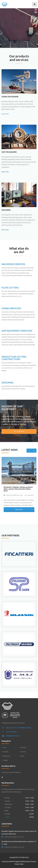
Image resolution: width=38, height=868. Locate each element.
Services (23, 752)
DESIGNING (8, 383)
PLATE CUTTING (10, 288)
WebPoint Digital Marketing (17, 862)
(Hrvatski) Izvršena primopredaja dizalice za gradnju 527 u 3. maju (19, 843)
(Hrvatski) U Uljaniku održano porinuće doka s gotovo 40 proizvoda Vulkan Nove (19, 833)
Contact (5, 760)
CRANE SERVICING (11, 308)
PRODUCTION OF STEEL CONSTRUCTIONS (14, 358)
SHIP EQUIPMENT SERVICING (17, 331)
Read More (19, 510)
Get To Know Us (19, 431)
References (7, 756)
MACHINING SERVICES (13, 264)
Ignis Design (31, 862)
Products (6, 752)
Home (5, 747)
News (22, 756)
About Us (23, 747)
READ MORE (5, 114)
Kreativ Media (19, 864)
